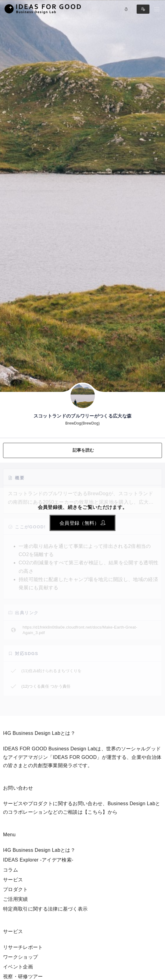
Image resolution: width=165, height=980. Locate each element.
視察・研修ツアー (23, 976)
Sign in (143, 9)
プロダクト (16, 889)
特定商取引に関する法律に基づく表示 (45, 909)
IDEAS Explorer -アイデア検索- (38, 860)
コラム (11, 870)
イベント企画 (18, 967)
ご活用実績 (16, 899)
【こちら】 (95, 812)
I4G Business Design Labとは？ (39, 850)
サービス (13, 880)
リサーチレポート (23, 947)
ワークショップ (20, 957)
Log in (126, 9)
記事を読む (83, 450)
